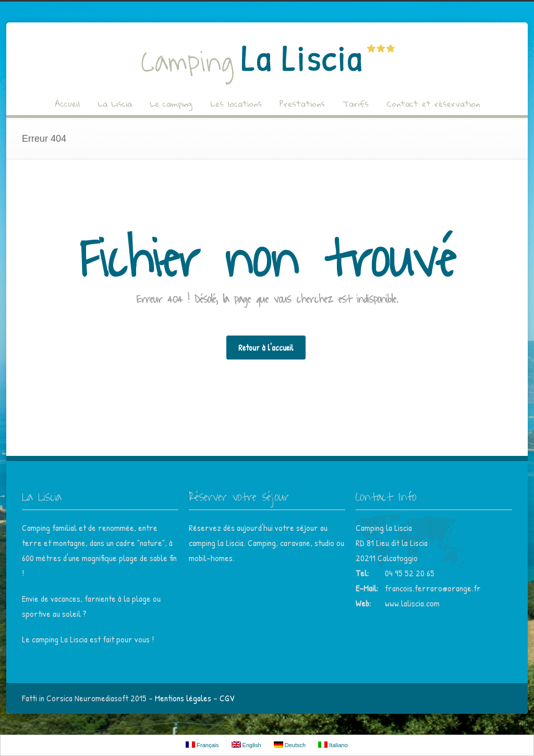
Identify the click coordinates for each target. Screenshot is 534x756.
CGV (227, 698)
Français (202, 745)
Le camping (171, 104)
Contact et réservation (433, 104)
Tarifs (356, 104)
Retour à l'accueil (266, 348)
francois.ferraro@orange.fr (433, 588)
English (246, 745)
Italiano (333, 745)
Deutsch (290, 745)
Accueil (67, 104)
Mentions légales (183, 698)
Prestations (302, 104)
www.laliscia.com (412, 603)
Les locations (236, 104)
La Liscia (115, 104)
